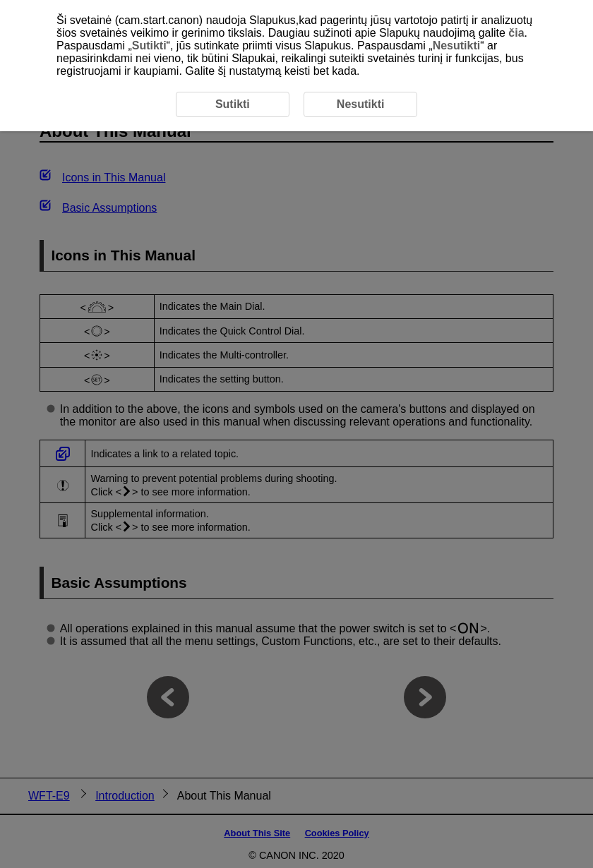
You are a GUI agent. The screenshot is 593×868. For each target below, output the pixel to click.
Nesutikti (457, 46)
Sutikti (149, 46)
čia (516, 33)
